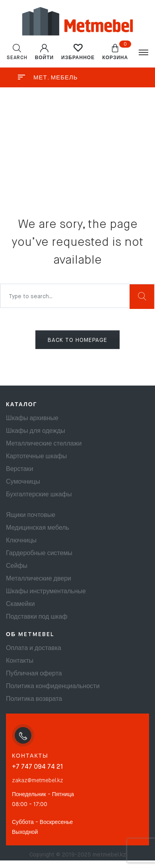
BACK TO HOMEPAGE (77, 340)
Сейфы (17, 566)
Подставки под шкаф (37, 617)
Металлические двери (39, 579)
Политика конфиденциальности (53, 687)
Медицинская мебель (38, 528)
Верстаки (19, 469)
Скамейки (20, 604)
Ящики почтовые (31, 515)
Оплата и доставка (34, 648)
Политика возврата (34, 699)
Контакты (20, 661)
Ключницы (21, 541)
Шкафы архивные (32, 419)
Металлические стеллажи (44, 444)
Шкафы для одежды (36, 431)
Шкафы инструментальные (46, 592)
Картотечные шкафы (36, 457)
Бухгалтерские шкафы (39, 495)
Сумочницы (23, 482)
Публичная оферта (34, 674)
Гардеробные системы (39, 554)
